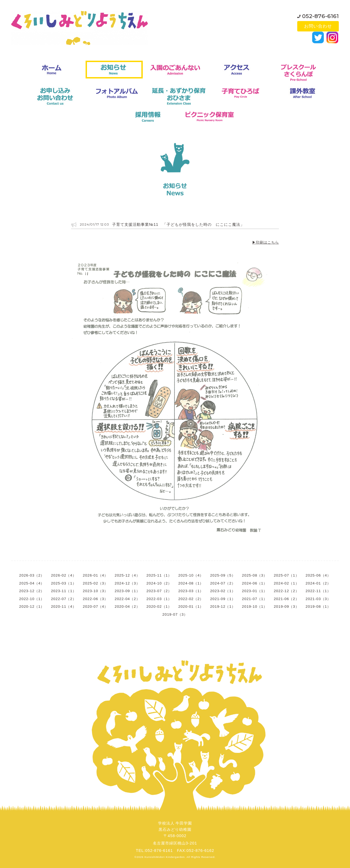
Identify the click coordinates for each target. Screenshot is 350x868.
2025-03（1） (63, 583)
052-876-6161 (320, 15)
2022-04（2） (127, 599)
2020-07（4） (95, 607)
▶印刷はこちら (266, 242)
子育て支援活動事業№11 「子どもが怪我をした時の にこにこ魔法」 (178, 224)
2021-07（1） (255, 599)
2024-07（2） (223, 583)
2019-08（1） (318, 607)
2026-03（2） (32, 575)
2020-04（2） (127, 607)
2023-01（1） (255, 591)
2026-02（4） (63, 575)
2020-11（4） (63, 607)
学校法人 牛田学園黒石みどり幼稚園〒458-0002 (175, 829)
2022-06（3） (95, 599)
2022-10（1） (32, 599)
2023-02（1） (223, 591)
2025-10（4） (191, 575)
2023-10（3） (95, 591)
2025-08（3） (255, 575)
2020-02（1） (159, 607)
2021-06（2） (286, 599)
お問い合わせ (318, 26)
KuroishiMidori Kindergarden (165, 857)
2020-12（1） (32, 607)
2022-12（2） (286, 591)
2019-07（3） (175, 614)
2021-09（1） (223, 599)
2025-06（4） (318, 575)
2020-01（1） (191, 607)
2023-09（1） (127, 591)
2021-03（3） (318, 599)
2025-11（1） (159, 575)
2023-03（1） (191, 591)
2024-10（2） (159, 583)
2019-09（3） (286, 607)
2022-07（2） (63, 599)
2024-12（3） (127, 583)
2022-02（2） (191, 599)
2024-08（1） (191, 583)
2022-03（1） (159, 599)
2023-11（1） (63, 591)
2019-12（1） (223, 607)
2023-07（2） (159, 591)
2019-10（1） (255, 607)
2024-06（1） (255, 583)
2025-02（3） (95, 583)
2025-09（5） (223, 575)
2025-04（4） (32, 583)
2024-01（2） (318, 583)
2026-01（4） (95, 575)
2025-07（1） (286, 575)
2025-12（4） (127, 575)
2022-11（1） (318, 591)
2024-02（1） (286, 583)
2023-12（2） (32, 591)
